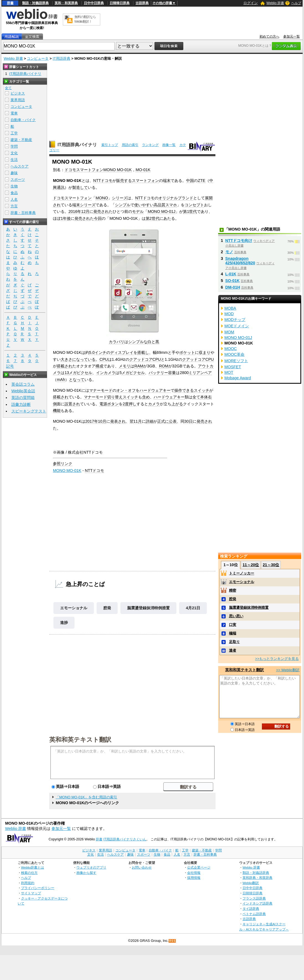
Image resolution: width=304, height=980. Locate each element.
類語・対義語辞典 (35, 3)
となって (77, 380)
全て (196, 397)
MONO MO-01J (161, 211)
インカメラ (106, 373)
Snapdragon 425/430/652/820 (240, 261)
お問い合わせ (142, 867)
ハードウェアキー (155, 390)
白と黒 (153, 342)
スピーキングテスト (29, 411)
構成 (99, 366)
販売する (124, 181)
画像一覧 (169, 145)
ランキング (150, 145)
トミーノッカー (242, 573)
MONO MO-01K (67, 471)
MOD (229, 314)
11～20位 (251, 565)
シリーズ (120, 198)
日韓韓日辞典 (120, 3)
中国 (190, 181)
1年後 (66, 218)
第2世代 (153, 218)
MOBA (230, 308)
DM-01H (233, 287)
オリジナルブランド (176, 198)
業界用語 (18, 100)
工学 (14, 133)
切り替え (115, 397)
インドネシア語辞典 (257, 903)
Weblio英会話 (23, 391)
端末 (167, 181)
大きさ (66, 359)
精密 (233, 590)
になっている (84, 359)
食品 (14, 193)
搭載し (143, 352)
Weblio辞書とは (33, 867)
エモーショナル (74, 608)
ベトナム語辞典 (254, 914)
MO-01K (143, 170)
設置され (72, 404)
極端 (233, 633)
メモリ (125, 366)
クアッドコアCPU (145, 359)
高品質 (159, 205)
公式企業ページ (199, 867)
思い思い (236, 616)
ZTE (201, 181)
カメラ (154, 404)
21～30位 (271, 565)
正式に (163, 421)
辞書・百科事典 (23, 213)
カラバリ (117, 342)
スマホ (171, 205)
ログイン (251, 3)
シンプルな (138, 342)
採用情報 (194, 878)
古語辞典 (142, 3)
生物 (14, 186)
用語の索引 (130, 145)
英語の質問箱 (23, 398)
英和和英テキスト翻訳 (80, 739)
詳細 (150, 421)
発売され (101, 211)
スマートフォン (145, 181)
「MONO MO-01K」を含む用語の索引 (86, 797)
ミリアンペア (200, 373)
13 (67, 373)
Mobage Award (238, 378)
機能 (57, 411)
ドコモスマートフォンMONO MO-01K (98, 170)
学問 (14, 146)
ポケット (187, 352)
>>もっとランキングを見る (277, 659)
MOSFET (233, 367)
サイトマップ (31, 893)
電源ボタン (109, 404)
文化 (14, 153)
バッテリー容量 (162, 373)
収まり (205, 352)
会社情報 (194, 873)
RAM (139, 366)
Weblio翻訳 (251, 883)
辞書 (10, 3)
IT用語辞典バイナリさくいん (125, 839)
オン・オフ (126, 390)
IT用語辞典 (61, 58)
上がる (177, 404)
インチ (101, 352)
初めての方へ (269, 36)
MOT (229, 372)
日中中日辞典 (94, 3)
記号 (10, 366)
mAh (61, 380)
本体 (204, 397)
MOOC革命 (235, 354)
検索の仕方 (29, 873)
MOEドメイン (237, 326)
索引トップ (110, 145)
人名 (14, 199)
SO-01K (233, 281)
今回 (98, 218)
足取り (234, 642)
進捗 (64, 623)
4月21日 (193, 608)
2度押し (130, 404)
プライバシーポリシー (38, 888)
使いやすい (144, 205)
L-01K (231, 274)
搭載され (65, 366)
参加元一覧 (292, 36)
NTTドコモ (103, 181)
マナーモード (101, 390)
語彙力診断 (21, 404)
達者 (233, 650)
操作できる (184, 390)
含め (146, 397)
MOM (229, 332)
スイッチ (202, 390)
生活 (14, 160)
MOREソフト (236, 361)
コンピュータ (38, 58)
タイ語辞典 (251, 909)
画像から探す (86, 873)
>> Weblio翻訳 (288, 670)
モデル (138, 211)
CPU (104, 359)
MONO (102, 198)
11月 (138, 421)
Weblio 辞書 (275, 3)
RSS (172, 941)
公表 (173, 421)
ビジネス (18, 93)
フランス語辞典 (254, 898)
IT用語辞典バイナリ (77, 145)
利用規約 (28, 883)
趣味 (14, 173)
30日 (189, 421)
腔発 (107, 608)
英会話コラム (23, 384)
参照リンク (63, 464)
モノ (229, 252)
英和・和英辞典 (66, 3)
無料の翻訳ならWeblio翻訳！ (85, 19)
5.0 (92, 352)
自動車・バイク (23, 120)
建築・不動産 (21, 140)
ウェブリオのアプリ (91, 867)
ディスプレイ (122, 352)
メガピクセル (81, 373)
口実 (233, 625)
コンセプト (194, 205)
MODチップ (235, 320)
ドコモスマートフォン (72, 198)
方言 (14, 206)
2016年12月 (79, 211)
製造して (80, 187)
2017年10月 (96, 421)
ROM (164, 366)
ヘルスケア (20, 166)
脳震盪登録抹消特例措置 (148, 608)
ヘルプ (296, 3)
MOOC (231, 349)
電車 (14, 113)
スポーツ (18, 180)
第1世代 (190, 211)
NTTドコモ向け (239, 241)
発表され (118, 421)
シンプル (123, 205)
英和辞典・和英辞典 (257, 878)
